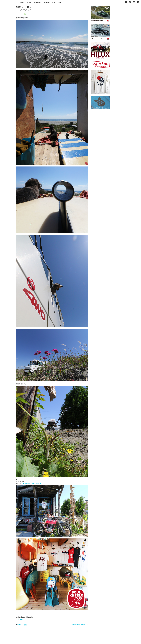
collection (38, 2)
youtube (134, 2)
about (22, 2)
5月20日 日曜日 (22, 625)
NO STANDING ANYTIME (79, 625)
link (60, 2)
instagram (130, 2)
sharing (47, 2)
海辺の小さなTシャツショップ (32, 483)
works (29, 2)
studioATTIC (20, 620)
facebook (126, 2)
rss (138, 2)
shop (54, 2)
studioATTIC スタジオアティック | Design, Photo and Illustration (9, 2)
